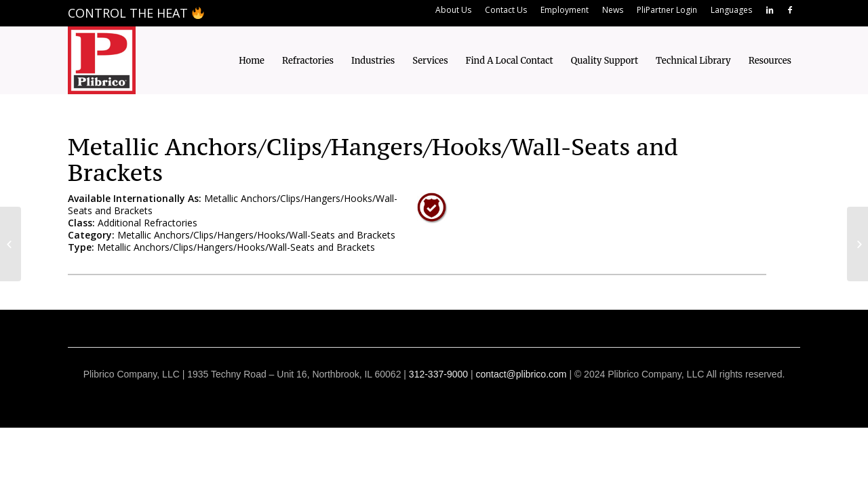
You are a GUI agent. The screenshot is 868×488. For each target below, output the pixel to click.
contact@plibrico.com (521, 374)
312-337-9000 (438, 374)
